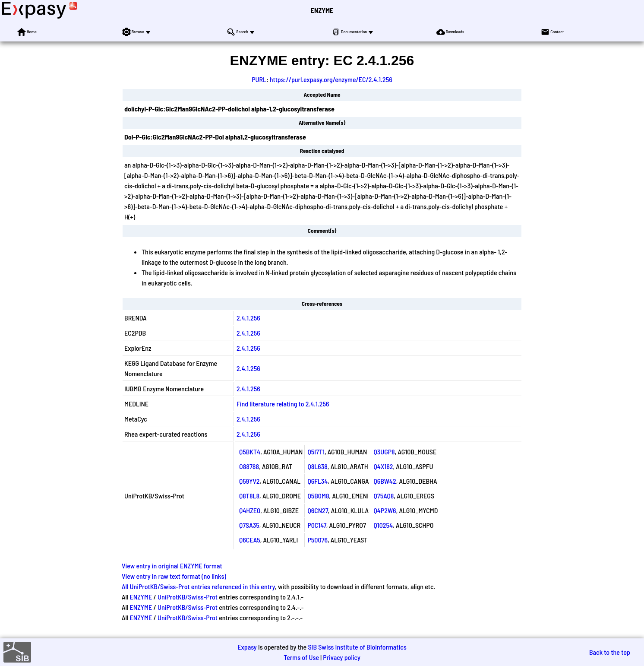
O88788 (249, 466)
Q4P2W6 (385, 510)
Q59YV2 (249, 481)
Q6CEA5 (250, 540)
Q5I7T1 (316, 452)
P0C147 (317, 525)
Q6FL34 (317, 481)
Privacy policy (342, 657)
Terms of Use (301, 657)
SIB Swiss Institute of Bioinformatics (357, 647)
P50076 (317, 540)
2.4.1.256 (248, 318)
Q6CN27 (317, 510)
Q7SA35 (249, 525)
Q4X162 (384, 466)
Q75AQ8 (384, 496)
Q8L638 (317, 466)
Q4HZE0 (250, 510)
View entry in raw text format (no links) (174, 576)
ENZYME (322, 10)
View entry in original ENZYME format (172, 566)
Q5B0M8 (318, 496)
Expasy (247, 647)
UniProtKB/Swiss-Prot (188, 597)
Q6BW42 (385, 481)
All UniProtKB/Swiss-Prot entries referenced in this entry (198, 586)
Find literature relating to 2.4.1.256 (283, 404)
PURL (259, 79)
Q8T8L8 (249, 496)
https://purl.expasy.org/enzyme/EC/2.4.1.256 (331, 79)
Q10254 (384, 525)
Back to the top (610, 652)
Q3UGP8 (384, 452)
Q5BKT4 (250, 452)
